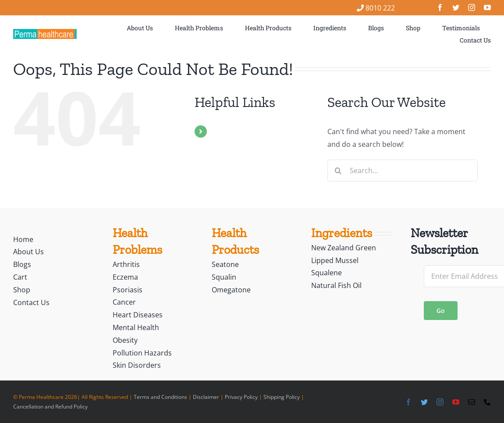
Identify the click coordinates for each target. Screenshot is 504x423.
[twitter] (456, 7)
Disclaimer (206, 397)
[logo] (45, 32)
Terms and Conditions (160, 397)
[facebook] (440, 7)
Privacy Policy (241, 397)
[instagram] (472, 7)
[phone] (487, 402)
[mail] (472, 402)
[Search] (338, 171)
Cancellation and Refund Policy (50, 407)
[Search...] (403, 171)
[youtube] (487, 7)
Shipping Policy (282, 397)
